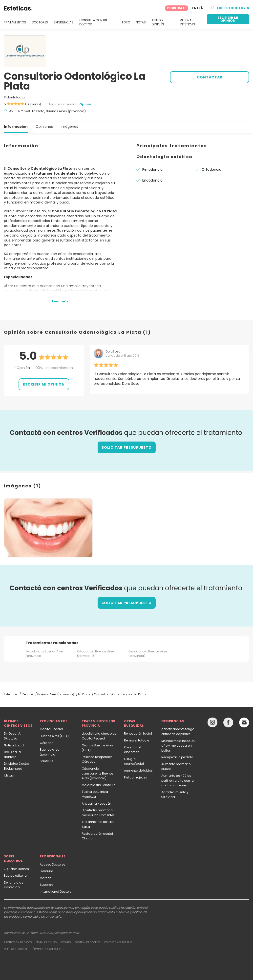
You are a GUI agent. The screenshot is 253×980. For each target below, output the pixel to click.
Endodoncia (152, 180)
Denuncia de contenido (14, 885)
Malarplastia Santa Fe (98, 785)
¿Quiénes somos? (17, 869)
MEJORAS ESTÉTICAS (187, 22)
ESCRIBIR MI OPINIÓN (228, 19)
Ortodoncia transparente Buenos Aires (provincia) (98, 773)
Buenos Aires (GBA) (54, 736)
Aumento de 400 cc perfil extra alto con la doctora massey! (178, 780)
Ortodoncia (211, 169)
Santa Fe (46, 761)
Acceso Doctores (53, 864)
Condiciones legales (118, 942)
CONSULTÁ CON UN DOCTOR (93, 22)
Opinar (85, 104)
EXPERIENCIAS (64, 22)
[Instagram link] (212, 724)
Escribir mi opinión (44, 384)
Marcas (46, 878)
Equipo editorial (16, 876)
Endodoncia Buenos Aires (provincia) (148, 654)
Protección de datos (18, 942)
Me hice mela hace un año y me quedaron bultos (178, 746)
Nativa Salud (14, 745)
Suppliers (47, 885)
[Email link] (244, 722)
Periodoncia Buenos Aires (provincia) (45, 654)
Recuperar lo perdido (177, 757)
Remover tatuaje (137, 740)
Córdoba (47, 743)
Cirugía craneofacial (134, 761)
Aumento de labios (138, 770)
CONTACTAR (210, 77)
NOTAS (141, 22)
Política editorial (16, 949)
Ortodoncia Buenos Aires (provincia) (96, 654)
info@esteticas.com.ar (63, 933)
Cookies (66, 942)
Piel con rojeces (136, 777)
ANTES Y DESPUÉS (158, 22)
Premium (46, 871)
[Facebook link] (228, 724)
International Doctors (56, 892)
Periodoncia (152, 169)
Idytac (9, 775)
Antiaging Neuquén (96, 804)
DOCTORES (40, 22)
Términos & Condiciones (48, 949)
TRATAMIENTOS (15, 22)
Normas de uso (46, 942)
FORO (126, 22)
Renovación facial (138, 733)
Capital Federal (51, 729)
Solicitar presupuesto (127, 447)
